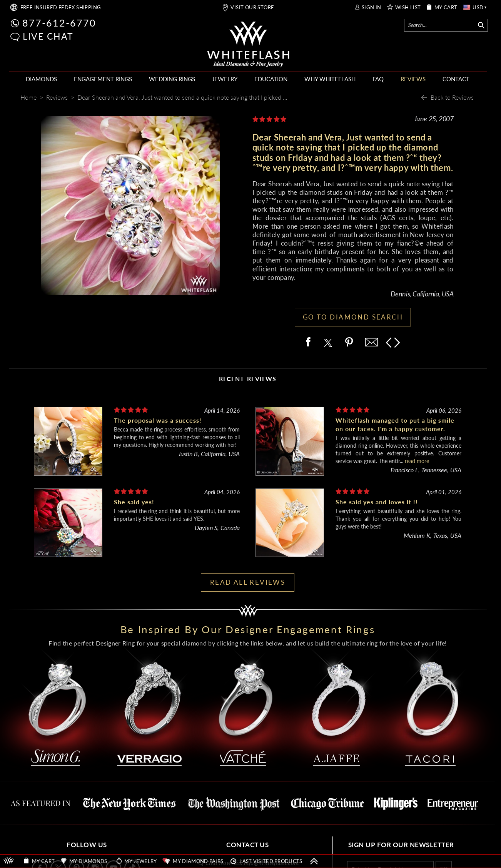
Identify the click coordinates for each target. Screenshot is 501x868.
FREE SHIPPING (61, 8)
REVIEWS (413, 79)
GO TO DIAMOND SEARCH (353, 317)
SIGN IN (372, 8)
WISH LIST (408, 8)
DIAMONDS (41, 79)
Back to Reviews (452, 97)
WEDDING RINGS (172, 79)
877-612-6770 (59, 23)
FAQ (378, 79)
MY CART (446, 8)
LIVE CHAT (48, 36)
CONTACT (456, 79)
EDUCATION (271, 79)
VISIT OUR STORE (252, 8)
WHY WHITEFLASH (330, 79)
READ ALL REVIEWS (248, 582)
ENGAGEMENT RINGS (103, 79)
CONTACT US (247, 845)
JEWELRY (225, 79)
